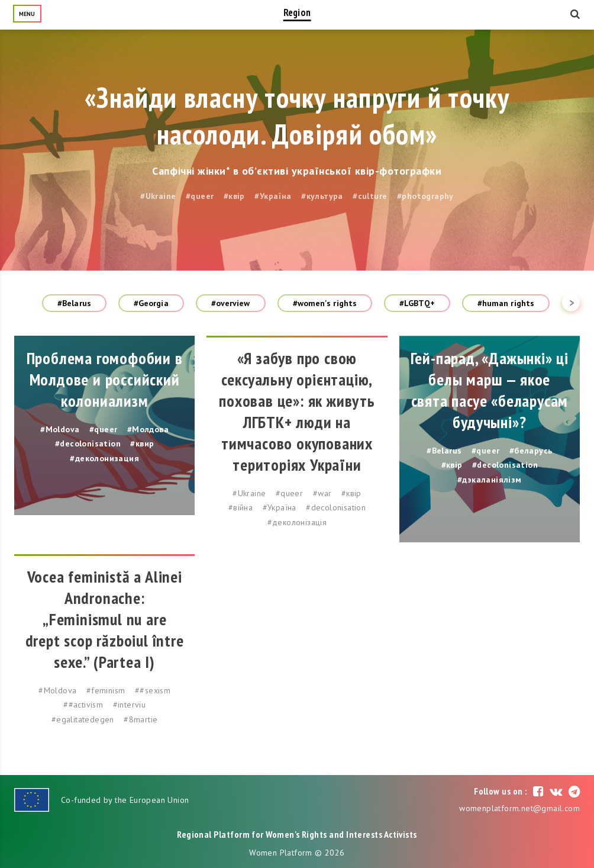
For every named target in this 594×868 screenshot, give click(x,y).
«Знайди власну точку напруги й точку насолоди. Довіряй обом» (297, 115)
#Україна (273, 196)
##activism (83, 705)
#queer (200, 196)
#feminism (106, 690)
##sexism (153, 690)
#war (322, 493)
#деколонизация (104, 458)
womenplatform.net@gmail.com (519, 808)
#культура (322, 196)
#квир (142, 443)
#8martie (141, 719)
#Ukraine (158, 196)
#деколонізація (297, 522)
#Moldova (60, 429)
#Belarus (74, 303)
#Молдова (148, 429)
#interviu (130, 705)
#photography (425, 196)
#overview (231, 303)
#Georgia (151, 303)
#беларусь (531, 451)
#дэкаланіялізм (490, 480)
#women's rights (325, 303)
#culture (370, 196)
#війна (240, 507)
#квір (234, 196)
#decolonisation (88, 443)
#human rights (506, 303)
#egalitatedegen (83, 719)
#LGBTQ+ (417, 303)
